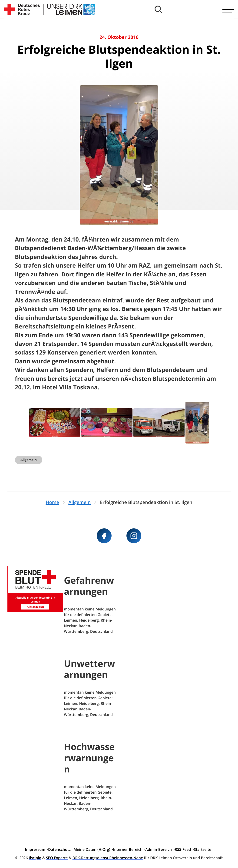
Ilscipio (35, 858)
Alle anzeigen (35, 607)
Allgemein (29, 460)
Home (52, 502)
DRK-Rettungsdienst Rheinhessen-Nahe (108, 858)
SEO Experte (57, 858)
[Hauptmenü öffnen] (228, 10)
